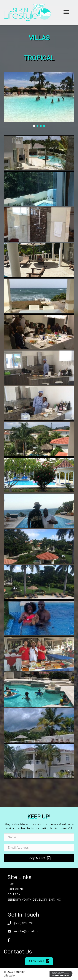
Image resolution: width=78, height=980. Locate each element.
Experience (17, 889)
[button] (66, 12)
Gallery (14, 894)
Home (12, 884)
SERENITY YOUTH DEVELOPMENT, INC (34, 900)
